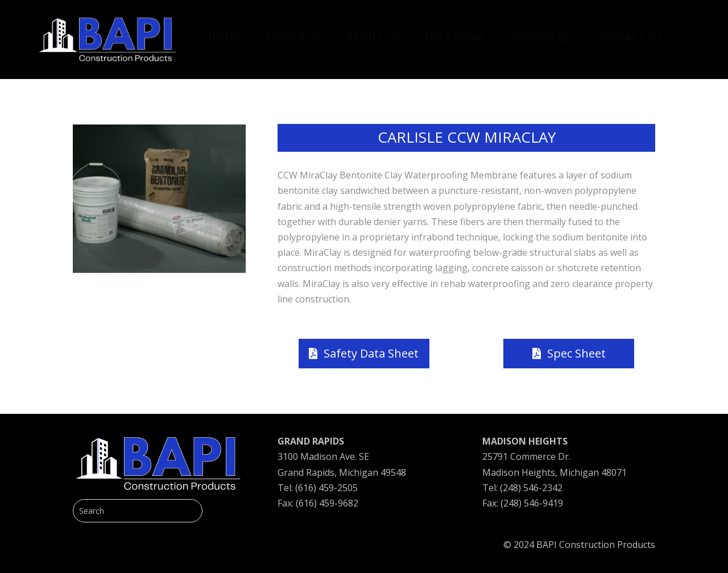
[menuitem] (224, 31)
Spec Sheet (576, 353)
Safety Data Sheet (371, 353)
